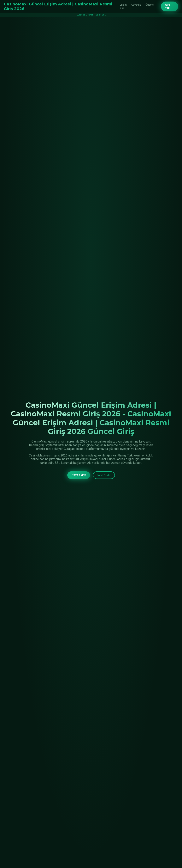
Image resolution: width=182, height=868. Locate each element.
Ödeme (150, 5)
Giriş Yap (168, 6)
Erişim (123, 5)
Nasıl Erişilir (104, 476)
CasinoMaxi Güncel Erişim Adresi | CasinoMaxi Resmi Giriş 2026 (58, 6)
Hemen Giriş (79, 475)
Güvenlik (136, 5)
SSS (122, 8)
